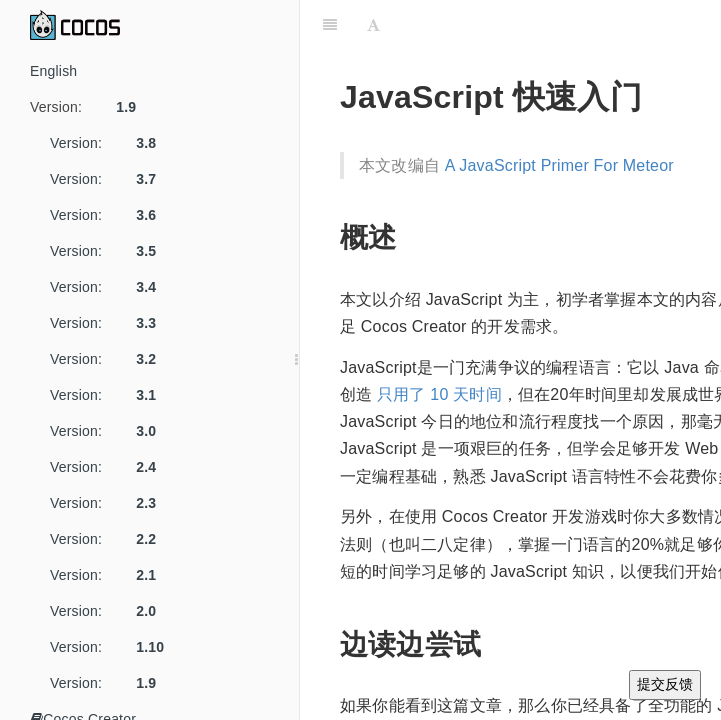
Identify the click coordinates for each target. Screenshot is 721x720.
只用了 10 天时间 (439, 394)
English (53, 71)
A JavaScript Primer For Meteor (559, 165)
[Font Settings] (373, 25)
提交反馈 (665, 684)
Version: (90, 107)
